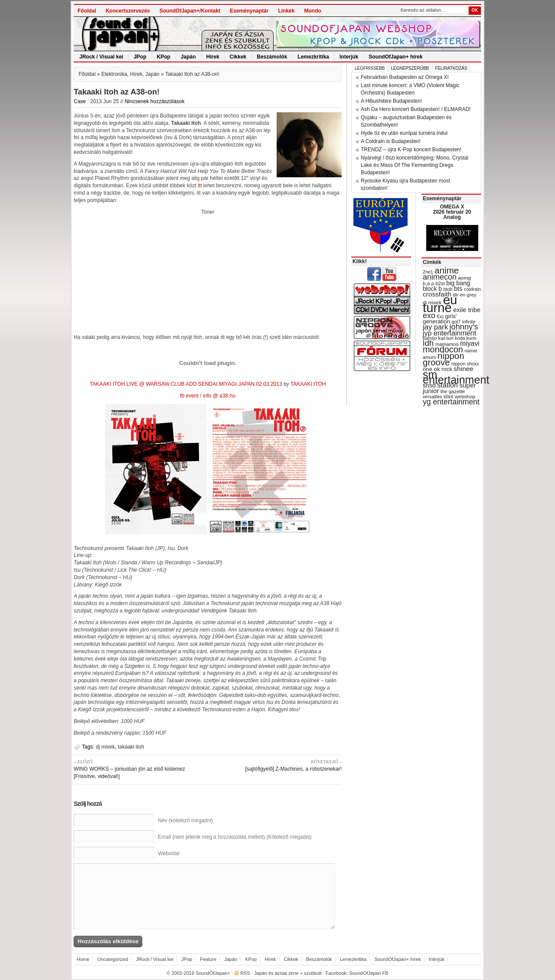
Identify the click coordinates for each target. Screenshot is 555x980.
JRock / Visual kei (101, 57)
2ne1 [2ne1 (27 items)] (428, 272)
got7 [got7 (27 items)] (456, 322)
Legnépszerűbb (410, 68)
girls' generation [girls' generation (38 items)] (440, 319)
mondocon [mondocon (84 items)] (443, 349)
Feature (208, 959)
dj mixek (105, 747)
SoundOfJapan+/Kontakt (190, 11)
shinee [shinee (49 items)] (464, 369)
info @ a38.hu (219, 396)
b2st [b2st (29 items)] (440, 283)
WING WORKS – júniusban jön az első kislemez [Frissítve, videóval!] (138, 769)
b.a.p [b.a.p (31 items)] (428, 283)
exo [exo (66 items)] (429, 316)
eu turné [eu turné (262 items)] (440, 304)
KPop (164, 57)
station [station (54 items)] (447, 385)
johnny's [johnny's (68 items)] (464, 327)
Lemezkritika (313, 57)
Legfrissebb (370, 68)
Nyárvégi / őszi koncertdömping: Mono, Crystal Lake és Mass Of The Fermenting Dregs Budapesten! (415, 165)
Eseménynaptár (249, 11)
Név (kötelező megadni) (185, 820)
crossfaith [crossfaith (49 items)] (437, 294)
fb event (189, 396)
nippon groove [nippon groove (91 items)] (444, 359)
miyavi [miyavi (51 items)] (470, 343)
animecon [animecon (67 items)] (440, 277)
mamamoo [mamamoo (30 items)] (447, 344)
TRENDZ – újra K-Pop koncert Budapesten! (411, 150)
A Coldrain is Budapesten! (391, 141)
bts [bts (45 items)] (458, 289)
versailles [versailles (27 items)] (432, 397)
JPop (140, 57)
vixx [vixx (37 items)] (449, 396)
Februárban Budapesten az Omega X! (405, 77)
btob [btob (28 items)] (448, 289)
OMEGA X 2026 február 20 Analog (452, 212)
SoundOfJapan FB (369, 973)
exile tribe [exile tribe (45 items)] (467, 310)
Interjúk (349, 57)
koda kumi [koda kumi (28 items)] (465, 338)
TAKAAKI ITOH (308, 384)
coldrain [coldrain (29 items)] (472, 289)
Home (83, 959)
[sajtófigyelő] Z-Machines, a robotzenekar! (278, 765)
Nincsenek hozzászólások (154, 101)
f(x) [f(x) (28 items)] (440, 316)
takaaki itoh (131, 747)
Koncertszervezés (128, 11)
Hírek (213, 57)
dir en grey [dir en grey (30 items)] (465, 295)
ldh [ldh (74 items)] (428, 343)
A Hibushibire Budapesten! (391, 101)
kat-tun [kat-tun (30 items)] (446, 338)
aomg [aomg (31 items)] (464, 278)
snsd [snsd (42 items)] (429, 385)
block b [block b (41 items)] (432, 289)
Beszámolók (272, 57)
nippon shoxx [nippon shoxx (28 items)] (465, 364)
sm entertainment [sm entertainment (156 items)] (456, 377)
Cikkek (238, 57)
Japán (188, 57)
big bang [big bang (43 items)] (458, 283)
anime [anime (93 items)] (447, 270)
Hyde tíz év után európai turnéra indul (404, 133)
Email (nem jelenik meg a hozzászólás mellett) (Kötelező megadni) (235, 837)
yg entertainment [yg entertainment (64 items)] (451, 402)
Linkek (286, 11)
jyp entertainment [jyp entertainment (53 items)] (449, 333)
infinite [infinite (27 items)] (469, 322)
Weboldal (169, 853)
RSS (245, 973)
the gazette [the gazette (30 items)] (453, 391)
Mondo (312, 11)
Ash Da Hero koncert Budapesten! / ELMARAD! (416, 109)
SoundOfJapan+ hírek (395, 57)
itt (200, 186)
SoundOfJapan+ (213, 973)
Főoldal (87, 11)
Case (80, 101)
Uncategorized (113, 959)
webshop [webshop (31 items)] (465, 397)
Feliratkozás (451, 68)
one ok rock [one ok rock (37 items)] (437, 369)
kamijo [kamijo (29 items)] (430, 338)
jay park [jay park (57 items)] (435, 327)
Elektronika (114, 74)
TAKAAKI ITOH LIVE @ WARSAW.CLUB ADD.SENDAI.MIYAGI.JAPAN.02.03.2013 (186, 384)
